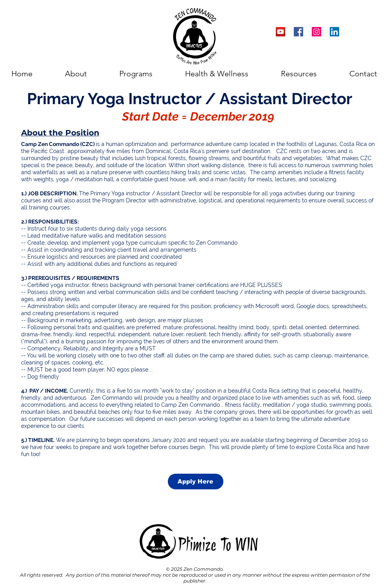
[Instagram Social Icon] (316, 32)
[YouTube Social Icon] (280, 32)
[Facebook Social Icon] (298, 32)
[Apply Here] (196, 482)
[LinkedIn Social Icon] (334, 32)
